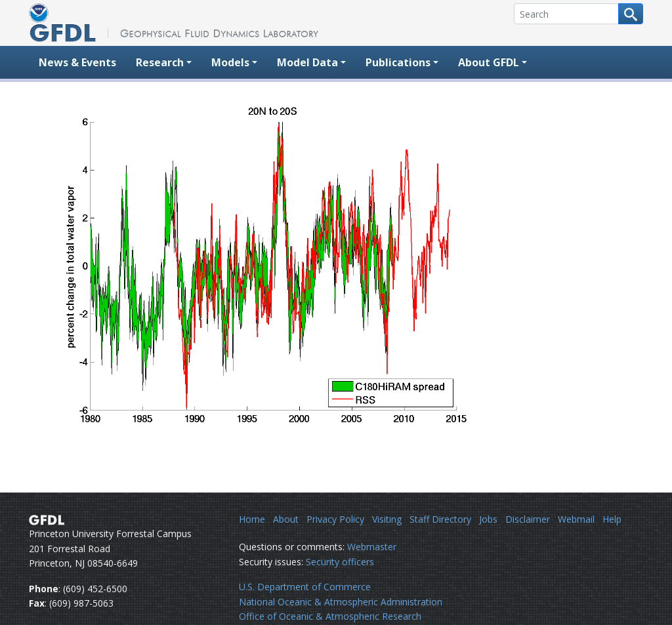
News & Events (77, 62)
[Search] (566, 14)
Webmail (576, 519)
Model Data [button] (307, 62)
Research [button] (160, 62)
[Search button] (631, 14)
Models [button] (230, 62)
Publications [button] (398, 62)
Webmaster (372, 547)
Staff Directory (440, 519)
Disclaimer (528, 519)
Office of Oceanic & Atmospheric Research (330, 616)
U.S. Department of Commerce (305, 587)
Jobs (488, 519)
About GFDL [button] (489, 62)
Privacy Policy (335, 519)
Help (612, 519)
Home (252, 519)
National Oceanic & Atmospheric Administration (341, 602)
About (286, 519)
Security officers (340, 562)
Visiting (387, 519)
